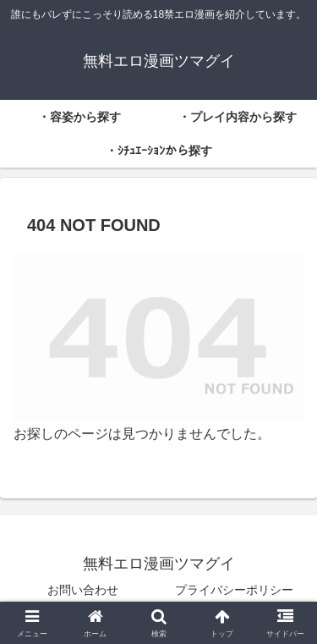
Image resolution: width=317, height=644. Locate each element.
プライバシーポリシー (234, 590)
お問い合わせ (83, 590)
